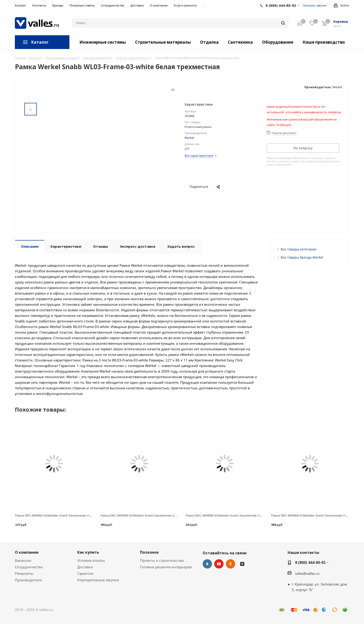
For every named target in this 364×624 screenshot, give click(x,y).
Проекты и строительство (162, 560)
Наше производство (324, 42)
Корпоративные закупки (98, 580)
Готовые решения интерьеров (166, 567)
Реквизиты (24, 573)
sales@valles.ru (307, 573)
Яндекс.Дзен (242, 564)
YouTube (219, 564)
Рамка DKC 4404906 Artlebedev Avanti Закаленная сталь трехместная (235, 515)
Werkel (337, 87)
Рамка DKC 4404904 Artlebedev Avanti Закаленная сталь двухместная (150, 515)
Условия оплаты (91, 560)
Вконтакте (207, 564)
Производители (28, 580)
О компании (27, 552)
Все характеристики (199, 156)
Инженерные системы (103, 42)
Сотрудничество (29, 567)
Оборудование (278, 42)
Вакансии (23, 560)
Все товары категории (299, 249)
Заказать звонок (315, 5)
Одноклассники (231, 564)
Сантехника (240, 42)
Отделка (209, 42)
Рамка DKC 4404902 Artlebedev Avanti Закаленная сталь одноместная (65, 515)
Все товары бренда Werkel (302, 257)
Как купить (88, 552)
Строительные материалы (163, 42)
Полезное (149, 552)
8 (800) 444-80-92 (310, 562)
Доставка (85, 567)
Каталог (40, 42)
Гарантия (85, 573)
